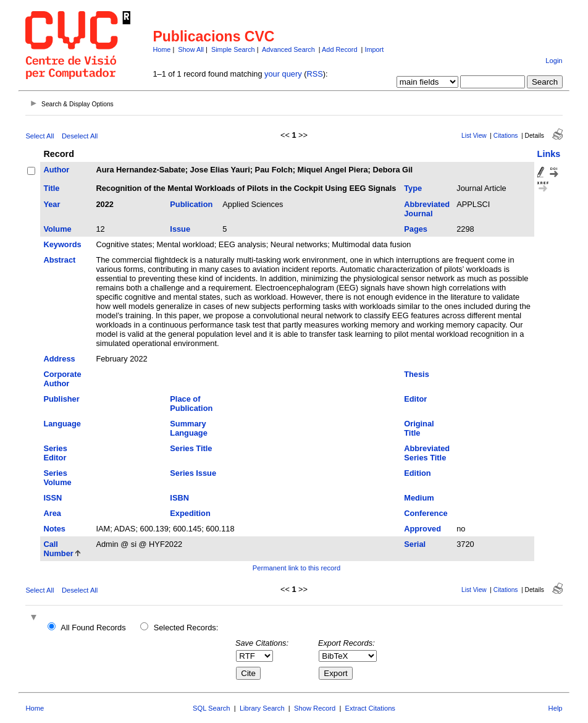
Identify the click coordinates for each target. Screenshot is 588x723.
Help (556, 708)
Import (374, 49)
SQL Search (212, 708)
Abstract (59, 260)
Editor (415, 399)
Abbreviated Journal (427, 209)
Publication (191, 204)
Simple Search (233, 49)
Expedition (190, 513)
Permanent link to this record (296, 568)
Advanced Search (288, 49)
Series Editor (55, 453)
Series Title (191, 448)
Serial (415, 544)
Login (554, 61)
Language (62, 424)
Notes (54, 529)
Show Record (315, 708)
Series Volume (57, 478)
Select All (40, 136)
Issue (180, 229)
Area (52, 513)
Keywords (62, 244)
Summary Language (188, 428)
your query (283, 74)
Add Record (339, 49)
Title (51, 188)
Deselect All (80, 136)
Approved (422, 529)
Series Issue (193, 473)
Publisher (61, 399)
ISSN (52, 498)
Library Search (262, 708)
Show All (191, 49)
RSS (314, 74)
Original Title (419, 428)
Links (549, 154)
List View (474, 136)
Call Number (58, 549)
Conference (426, 513)
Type (413, 188)
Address (59, 359)
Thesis (417, 374)
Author (56, 170)
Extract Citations (370, 708)
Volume (57, 229)
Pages (416, 229)
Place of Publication (191, 404)
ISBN (179, 498)
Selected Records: (186, 628)
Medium (419, 498)
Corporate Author (62, 379)
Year (52, 204)
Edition (417, 473)
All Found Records (93, 628)
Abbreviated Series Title (427, 453)
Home (162, 49)
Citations (506, 136)
